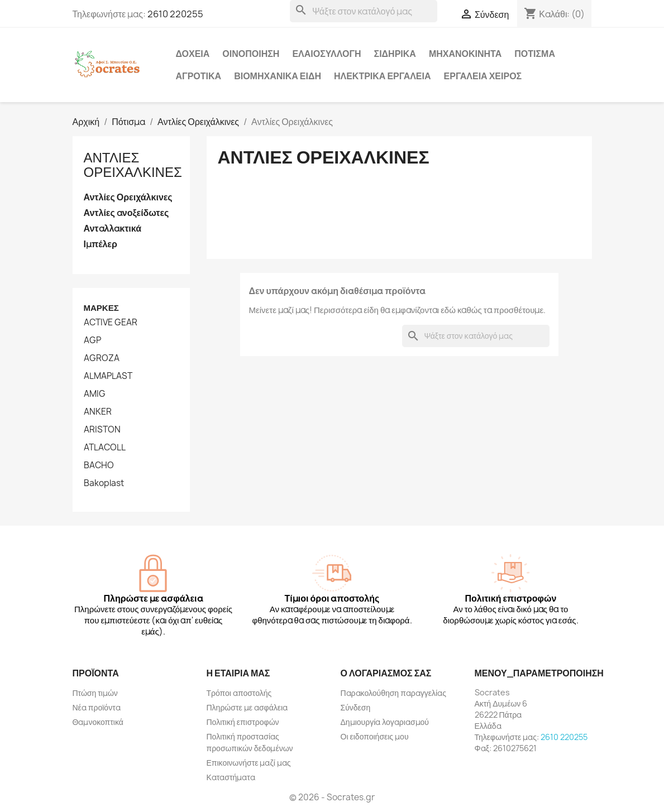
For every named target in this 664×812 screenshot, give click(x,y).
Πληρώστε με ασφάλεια (247, 707)
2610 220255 (175, 14)
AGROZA (102, 358)
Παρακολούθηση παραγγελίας (393, 693)
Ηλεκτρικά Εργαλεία (383, 76)
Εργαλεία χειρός (483, 76)
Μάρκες (101, 308)
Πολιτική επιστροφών (243, 722)
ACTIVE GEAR (111, 323)
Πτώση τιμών (95, 693)
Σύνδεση (356, 707)
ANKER (98, 412)
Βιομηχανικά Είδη (278, 76)
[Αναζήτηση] (364, 11)
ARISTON (102, 430)
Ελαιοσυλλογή (326, 54)
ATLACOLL (105, 448)
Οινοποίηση (251, 54)
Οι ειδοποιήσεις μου (375, 736)
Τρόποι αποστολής (239, 693)
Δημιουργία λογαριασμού (385, 722)
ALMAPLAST (108, 376)
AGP (92, 340)
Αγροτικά (199, 76)
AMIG (95, 394)
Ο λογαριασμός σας (386, 673)
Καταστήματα (231, 777)
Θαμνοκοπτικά (98, 722)
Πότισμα (535, 54)
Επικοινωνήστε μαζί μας (249, 763)
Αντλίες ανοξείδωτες (126, 213)
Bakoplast (104, 483)
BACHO (99, 465)
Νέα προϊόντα (97, 707)
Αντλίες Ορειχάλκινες (133, 165)
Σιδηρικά (395, 54)
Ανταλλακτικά (113, 229)
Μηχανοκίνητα (465, 54)
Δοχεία (193, 54)
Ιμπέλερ (101, 244)
